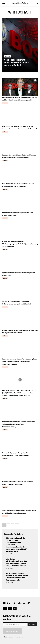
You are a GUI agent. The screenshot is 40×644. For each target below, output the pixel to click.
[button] (4, 3)
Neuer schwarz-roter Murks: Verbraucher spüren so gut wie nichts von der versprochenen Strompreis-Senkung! (19, 362)
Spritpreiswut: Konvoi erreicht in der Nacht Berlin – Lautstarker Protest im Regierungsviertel (17, 577)
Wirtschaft (8, 56)
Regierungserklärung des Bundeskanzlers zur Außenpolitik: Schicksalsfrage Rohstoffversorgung (18, 424)
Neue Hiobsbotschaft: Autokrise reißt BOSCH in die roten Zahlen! (17, 62)
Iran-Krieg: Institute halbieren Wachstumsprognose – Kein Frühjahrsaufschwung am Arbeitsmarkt (20, 244)
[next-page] (17, 525)
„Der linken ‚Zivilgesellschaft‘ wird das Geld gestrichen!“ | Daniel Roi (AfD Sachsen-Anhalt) (16, 562)
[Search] (32, 624)
